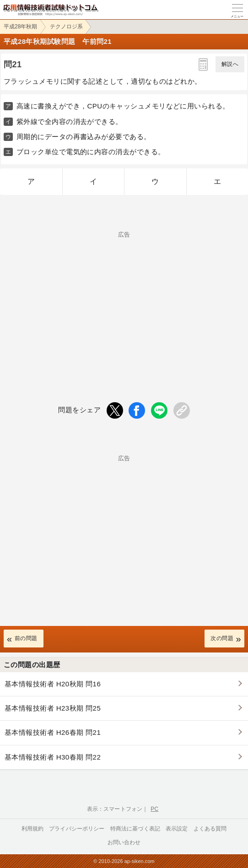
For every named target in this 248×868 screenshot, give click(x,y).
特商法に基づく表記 (135, 829)
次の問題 (222, 638)
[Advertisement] (124, 302)
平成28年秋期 (20, 27)
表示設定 (177, 829)
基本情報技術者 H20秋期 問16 (53, 684)
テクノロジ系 (66, 27)
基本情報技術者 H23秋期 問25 (53, 708)
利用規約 (33, 829)
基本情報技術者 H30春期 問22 (53, 757)
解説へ (230, 64)
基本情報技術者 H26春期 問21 (53, 732)
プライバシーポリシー (77, 829)
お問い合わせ (124, 842)
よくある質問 (210, 829)
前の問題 (26, 638)
